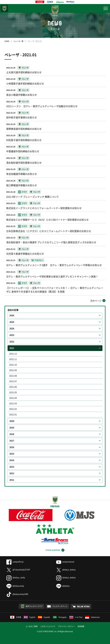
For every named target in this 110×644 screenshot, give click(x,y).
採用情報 (81, 626)
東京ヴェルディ (4, 8)
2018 (12, 434)
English (30, 617)
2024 (12, 329)
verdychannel (65, 562)
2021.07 (13, 381)
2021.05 (13, 392)
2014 (12, 460)
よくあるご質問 (32, 626)
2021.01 (13, 415)
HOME (7, 41)
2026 (12, 315)
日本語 (16, 617)
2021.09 (13, 370)
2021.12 (13, 354)
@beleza (63, 586)
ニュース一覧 (18, 41)
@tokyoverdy (15, 586)
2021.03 (13, 403)
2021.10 (13, 365)
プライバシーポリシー (66, 626)
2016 (12, 447)
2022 (12, 342)
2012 (12, 473)
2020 (12, 421)
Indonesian (92, 617)
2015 (12, 454)
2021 (12, 348)
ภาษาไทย (76, 617)
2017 (12, 441)
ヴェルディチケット (60, 606)
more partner (53, 550)
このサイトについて (48, 626)
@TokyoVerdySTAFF (18, 570)
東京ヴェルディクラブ (34, 606)
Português (60, 617)
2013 (12, 467)
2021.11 (13, 359)
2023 (12, 335)
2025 (12, 322)
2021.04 (13, 398)
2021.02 (13, 409)
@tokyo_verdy (16, 578)
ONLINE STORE (84, 606)
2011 (12, 480)
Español (44, 617)
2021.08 (13, 376)
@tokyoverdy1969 (17, 594)
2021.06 (13, 387)
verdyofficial (15, 562)
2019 (12, 428)
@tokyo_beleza (66, 570)
